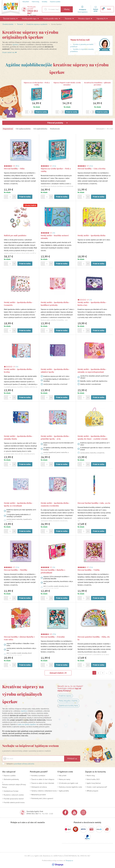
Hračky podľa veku (52, 18)
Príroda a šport (85, 18)
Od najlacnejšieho (23, 129)
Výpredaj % (102, 18)
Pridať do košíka (41, 112)
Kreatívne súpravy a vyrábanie (37, 24)
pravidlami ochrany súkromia (24, 764)
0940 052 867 (33, 12)
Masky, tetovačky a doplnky (68, 701)
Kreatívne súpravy (65, 696)
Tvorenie (69, 18)
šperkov (16, 44)
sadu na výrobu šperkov (27, 724)
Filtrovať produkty (57, 123)
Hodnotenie (55, 129)
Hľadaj (67, 9)
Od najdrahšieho (40, 129)
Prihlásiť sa (72, 759)
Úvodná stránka (8, 24)
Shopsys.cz (69, 860)
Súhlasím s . (20, 764)
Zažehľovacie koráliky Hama (68, 706)
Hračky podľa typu (30, 18)
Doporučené (8, 129)
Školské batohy (10, 18)
